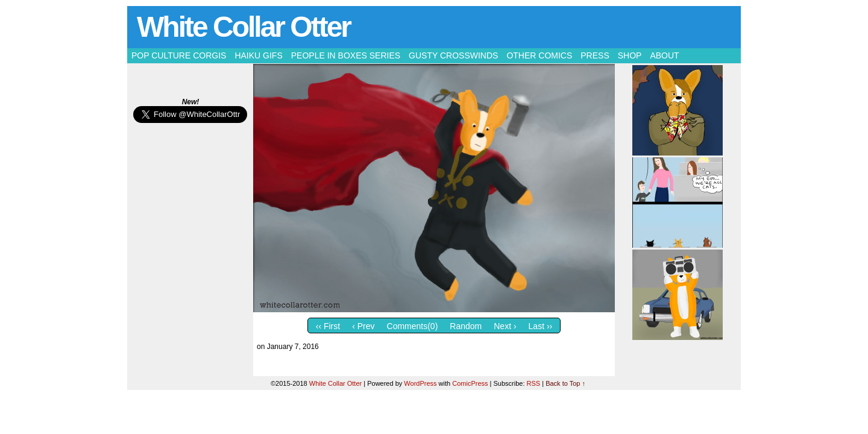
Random (466, 326)
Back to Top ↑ (565, 383)
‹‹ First (328, 326)
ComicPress (470, 383)
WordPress (420, 383)
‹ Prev (363, 326)
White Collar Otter (244, 27)
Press (595, 55)
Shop (630, 55)
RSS (534, 383)
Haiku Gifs (258, 55)
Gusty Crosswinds (453, 55)
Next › (505, 326)
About (664, 55)
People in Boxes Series (346, 55)
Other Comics (539, 55)
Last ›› (541, 326)
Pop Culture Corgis (179, 55)
